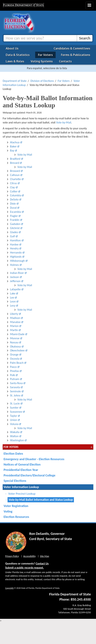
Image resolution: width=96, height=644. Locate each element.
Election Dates (13, 453)
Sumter (14, 408)
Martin (14, 330)
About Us (12, 48)
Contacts (65, 61)
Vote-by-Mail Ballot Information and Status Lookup (41, 500)
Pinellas (15, 371)
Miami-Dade (17, 334)
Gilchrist (15, 228)
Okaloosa (15, 346)
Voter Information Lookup (21, 487)
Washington (17, 440)
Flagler (14, 216)
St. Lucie (15, 403)
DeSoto (14, 199)
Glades (14, 232)
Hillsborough (17, 261)
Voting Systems (42, 61)
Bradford (15, 159)
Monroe (15, 338)
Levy (13, 306)
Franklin (15, 220)
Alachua (15, 142)
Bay (12, 151)
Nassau (14, 342)
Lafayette (15, 289)
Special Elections (15, 481)
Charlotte (15, 179)
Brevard (15, 163)
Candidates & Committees (72, 48)
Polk (12, 375)
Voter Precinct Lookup (22, 494)
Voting (8, 511)
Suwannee (16, 412)
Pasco (13, 367)
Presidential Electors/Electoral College (30, 475)
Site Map (45, 556)
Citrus (13, 183)
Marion (14, 326)
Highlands (16, 257)
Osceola (15, 359)
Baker (13, 146)
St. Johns (15, 395)
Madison (15, 318)
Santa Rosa (16, 383)
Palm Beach (17, 363)
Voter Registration (16, 506)
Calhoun (15, 175)
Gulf (12, 236)
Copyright (9, 588)
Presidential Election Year (21, 470)
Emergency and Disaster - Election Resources (34, 459)
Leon (13, 301)
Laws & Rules (15, 61)
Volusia (14, 424)
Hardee (14, 244)
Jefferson (15, 281)
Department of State (15, 81)
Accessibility (30, 556)
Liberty (14, 314)
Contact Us (42, 564)
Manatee (15, 322)
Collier (14, 191)
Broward (15, 171)
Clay (12, 187)
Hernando (16, 253)
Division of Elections (42, 81)
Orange (14, 355)
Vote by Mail (25, 155)
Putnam (15, 379)
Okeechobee (17, 350)
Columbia (16, 195)
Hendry (14, 248)
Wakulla (15, 432)
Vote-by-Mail (64, 122)
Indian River (17, 273)
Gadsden (15, 224)
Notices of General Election (22, 464)
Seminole (15, 391)
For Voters (45, 55)
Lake (13, 293)
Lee (12, 298)
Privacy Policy (12, 556)
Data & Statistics (18, 55)
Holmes (14, 265)
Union (14, 420)
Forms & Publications (76, 55)
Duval (13, 208)
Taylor (14, 416)
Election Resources (16, 517)
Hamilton (15, 240)
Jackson (15, 277)
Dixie (13, 204)
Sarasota (15, 387)
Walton (14, 436)
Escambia (16, 212)
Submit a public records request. (24, 568)
